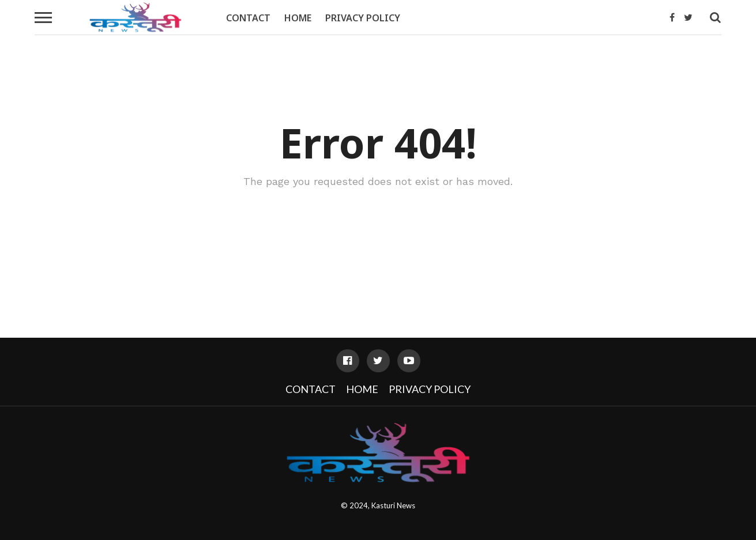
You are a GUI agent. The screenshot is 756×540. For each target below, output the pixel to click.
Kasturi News (393, 505)
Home (298, 18)
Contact (248, 18)
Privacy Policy (363, 18)
